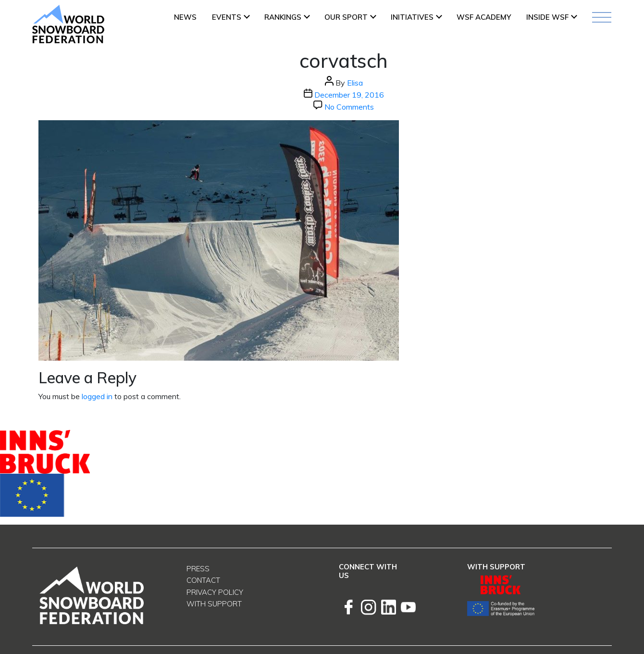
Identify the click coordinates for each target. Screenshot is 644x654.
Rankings (283, 17)
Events (227, 17)
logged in (97, 396)
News (185, 17)
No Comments (349, 107)
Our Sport (346, 17)
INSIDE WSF (547, 17)
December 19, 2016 (349, 95)
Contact (203, 580)
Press (198, 569)
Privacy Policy (215, 592)
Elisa (355, 83)
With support (214, 604)
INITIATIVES (412, 17)
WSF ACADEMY (484, 17)
